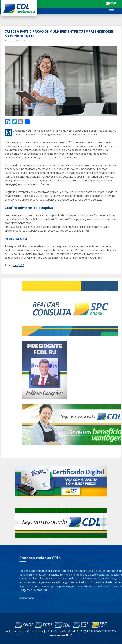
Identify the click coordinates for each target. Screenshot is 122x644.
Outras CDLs (98, 598)
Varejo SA (18, 265)
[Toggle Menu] (112, 11)
